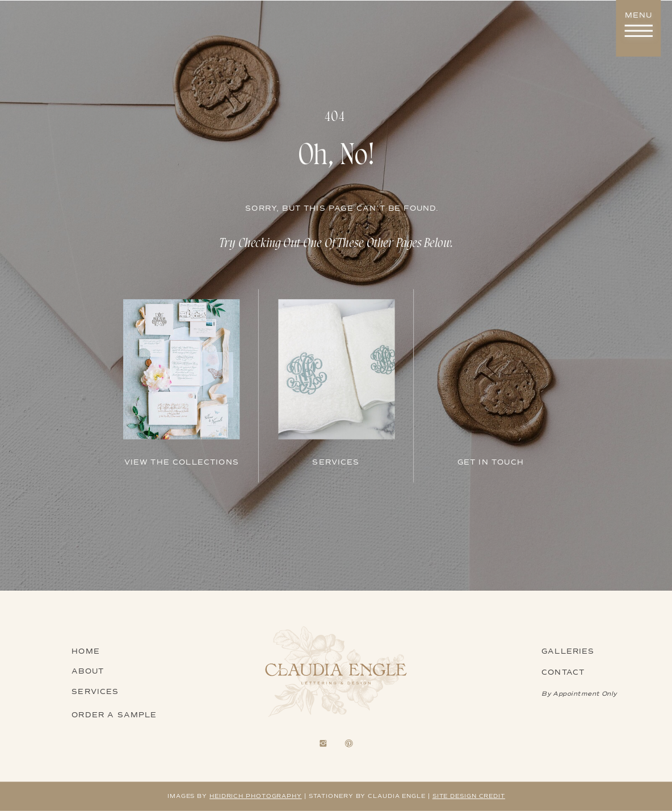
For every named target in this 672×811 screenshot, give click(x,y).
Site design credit (469, 796)
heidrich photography (256, 796)
